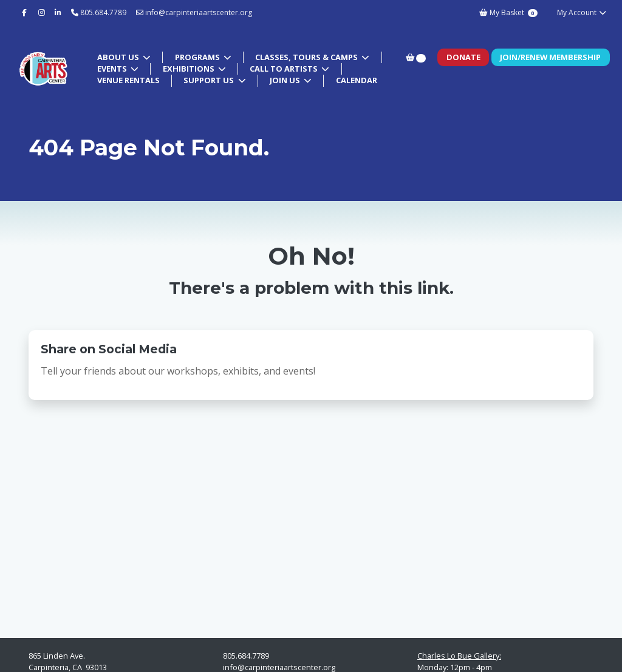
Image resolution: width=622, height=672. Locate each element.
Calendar (357, 80)
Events (113, 69)
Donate (463, 57)
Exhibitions (190, 69)
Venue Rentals (128, 80)
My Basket (508, 12)
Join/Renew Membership (550, 57)
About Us (119, 57)
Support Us (210, 80)
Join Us (286, 80)
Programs (198, 57)
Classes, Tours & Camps (307, 57)
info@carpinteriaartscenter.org (194, 12)
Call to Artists (285, 69)
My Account (582, 12)
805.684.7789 (103, 12)
